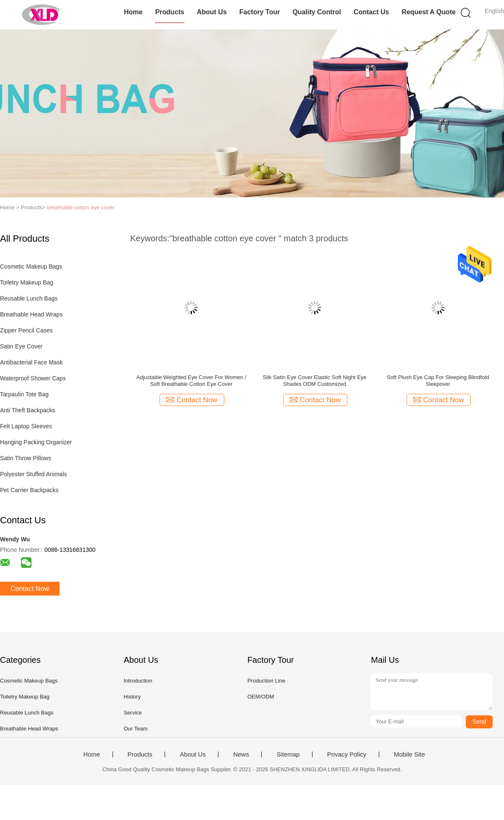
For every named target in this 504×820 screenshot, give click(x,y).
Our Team (135, 729)
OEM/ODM (261, 697)
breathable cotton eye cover (81, 207)
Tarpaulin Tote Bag (24, 394)
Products (169, 12)
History (132, 697)
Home (133, 12)
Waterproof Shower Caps (33, 378)
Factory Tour (260, 12)
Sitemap (288, 754)
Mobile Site (409, 754)
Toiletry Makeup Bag (27, 282)
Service (133, 713)
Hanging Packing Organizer (36, 442)
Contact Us (371, 12)
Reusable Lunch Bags (29, 298)
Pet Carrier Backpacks (29, 490)
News (241, 754)
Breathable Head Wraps (31, 314)
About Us (212, 12)
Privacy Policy (347, 754)
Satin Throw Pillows (26, 458)
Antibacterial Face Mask (31, 362)
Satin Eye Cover (21, 346)
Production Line (266, 681)
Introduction (138, 681)
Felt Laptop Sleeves (26, 426)
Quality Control (317, 12)
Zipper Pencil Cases (26, 330)
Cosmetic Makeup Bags (31, 266)
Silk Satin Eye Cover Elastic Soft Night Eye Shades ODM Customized (315, 381)
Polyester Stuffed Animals (33, 474)
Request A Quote (429, 12)
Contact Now (30, 589)
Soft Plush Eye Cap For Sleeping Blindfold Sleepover (438, 381)
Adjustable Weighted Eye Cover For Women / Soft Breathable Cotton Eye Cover (191, 381)
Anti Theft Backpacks (28, 410)
